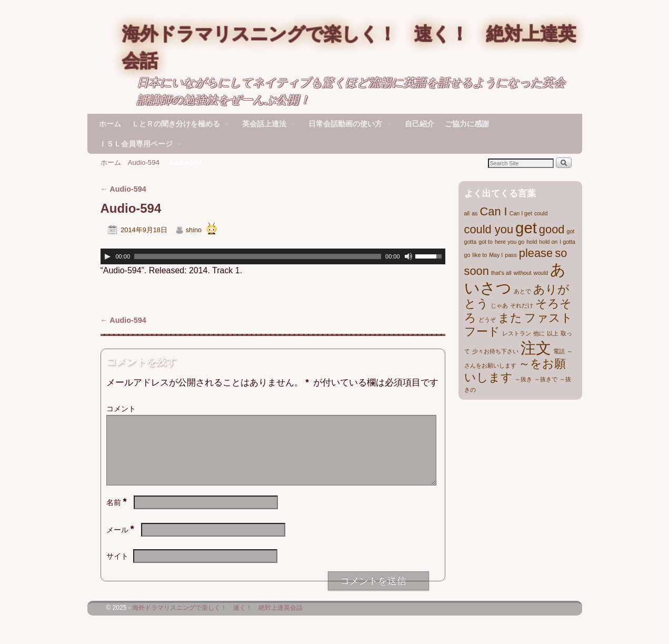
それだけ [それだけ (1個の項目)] (522, 305)
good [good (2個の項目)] (552, 229)
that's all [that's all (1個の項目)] (501, 273)
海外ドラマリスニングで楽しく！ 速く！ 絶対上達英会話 (217, 620)
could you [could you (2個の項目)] (489, 229)
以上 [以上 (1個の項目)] (553, 333)
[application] (273, 256)
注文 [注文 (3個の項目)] (536, 348)
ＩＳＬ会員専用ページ (138, 147)
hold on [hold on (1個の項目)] (548, 242)
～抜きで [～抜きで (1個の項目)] (546, 379)
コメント (121, 409)
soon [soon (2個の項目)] (477, 271)
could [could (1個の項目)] (541, 213)
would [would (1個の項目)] (541, 273)
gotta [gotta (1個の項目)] (471, 242)
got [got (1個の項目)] (571, 231)
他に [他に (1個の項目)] (539, 333)
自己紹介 (420, 124)
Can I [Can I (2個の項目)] (493, 211)
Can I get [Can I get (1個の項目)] (521, 213)
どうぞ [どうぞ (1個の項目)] (487, 320)
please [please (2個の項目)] (536, 253)
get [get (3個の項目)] (526, 228)
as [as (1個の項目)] (475, 213)
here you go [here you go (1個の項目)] (510, 242)
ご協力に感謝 (467, 124)
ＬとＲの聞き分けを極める (178, 127)
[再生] (107, 256)
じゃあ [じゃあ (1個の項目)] (499, 305)
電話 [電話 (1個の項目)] (559, 351)
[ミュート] (408, 256)
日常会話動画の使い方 (347, 127)
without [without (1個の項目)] (523, 273)
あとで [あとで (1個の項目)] (522, 291)
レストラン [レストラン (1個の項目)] (517, 333)
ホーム (110, 124)
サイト (117, 569)
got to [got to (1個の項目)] (486, 242)
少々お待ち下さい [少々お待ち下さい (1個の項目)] (495, 351)
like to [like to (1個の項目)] (480, 255)
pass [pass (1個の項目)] (511, 255)
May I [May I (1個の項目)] (496, 255)
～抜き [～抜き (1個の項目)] (523, 379)
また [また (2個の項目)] (510, 318)
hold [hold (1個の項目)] (532, 242)
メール (121, 542)
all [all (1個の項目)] (467, 213)
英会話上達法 (266, 127)
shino (194, 230)
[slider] (258, 256)
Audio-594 (144, 162)
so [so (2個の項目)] (561, 253)
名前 (118, 515)
